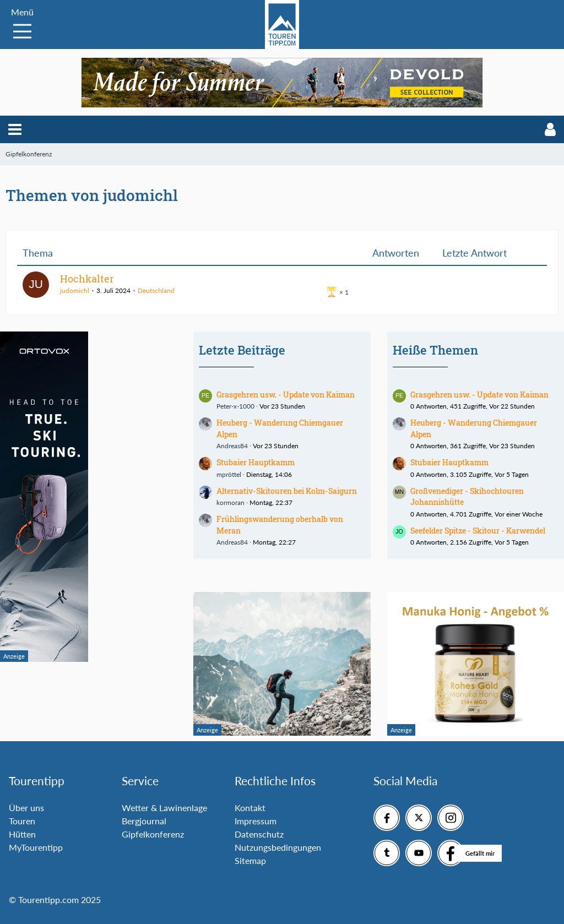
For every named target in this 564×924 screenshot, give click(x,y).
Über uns (26, 808)
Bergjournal (144, 821)
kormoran (231, 502)
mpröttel (229, 474)
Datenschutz (259, 834)
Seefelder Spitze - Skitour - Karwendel (478, 531)
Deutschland (156, 290)
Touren (22, 821)
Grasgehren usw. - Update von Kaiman (286, 395)
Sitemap (250, 860)
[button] (15, 129)
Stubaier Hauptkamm (256, 462)
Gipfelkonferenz (153, 834)
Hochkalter (87, 279)
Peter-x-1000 (235, 406)
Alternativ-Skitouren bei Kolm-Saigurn (287, 491)
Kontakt (250, 808)
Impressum (256, 821)
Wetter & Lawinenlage (164, 808)
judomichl (75, 290)
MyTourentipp (36, 847)
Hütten (22, 834)
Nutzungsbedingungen (278, 847)
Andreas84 (232, 446)
